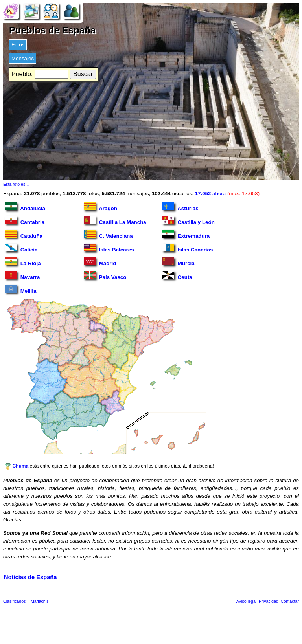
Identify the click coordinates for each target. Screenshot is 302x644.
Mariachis (40, 601)
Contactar (290, 601)
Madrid (100, 262)
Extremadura (186, 234)
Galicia (21, 248)
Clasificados (14, 601)
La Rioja (23, 262)
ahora (227, 194)
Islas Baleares (109, 248)
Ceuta (177, 276)
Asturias (180, 207)
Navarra (22, 276)
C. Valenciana (108, 234)
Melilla (21, 289)
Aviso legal (246, 601)
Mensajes (23, 58)
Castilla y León (189, 221)
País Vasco (105, 276)
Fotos (18, 45)
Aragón (100, 207)
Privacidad (269, 601)
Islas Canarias (188, 248)
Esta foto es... (16, 184)
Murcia (179, 262)
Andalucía (25, 207)
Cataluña (24, 234)
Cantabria (25, 221)
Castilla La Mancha (115, 221)
